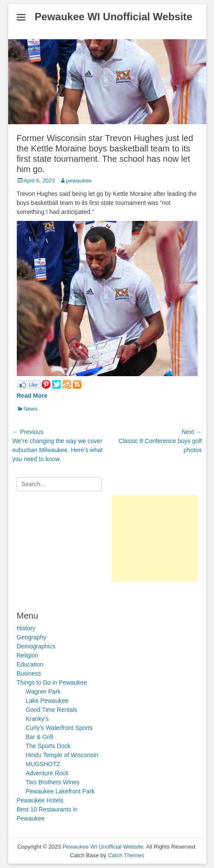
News (31, 409)
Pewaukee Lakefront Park (60, 791)
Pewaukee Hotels (40, 800)
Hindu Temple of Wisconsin (62, 755)
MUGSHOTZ (43, 764)
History (26, 628)
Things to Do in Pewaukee (52, 682)
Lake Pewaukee (47, 701)
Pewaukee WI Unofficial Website (113, 17)
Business (29, 673)
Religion (28, 655)
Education (30, 664)
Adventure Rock (47, 773)
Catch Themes (126, 855)
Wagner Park (43, 692)
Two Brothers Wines (53, 782)
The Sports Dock (48, 746)
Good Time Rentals (52, 710)
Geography (32, 637)
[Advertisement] (155, 538)
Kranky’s (37, 719)
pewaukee (79, 181)
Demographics (36, 646)
